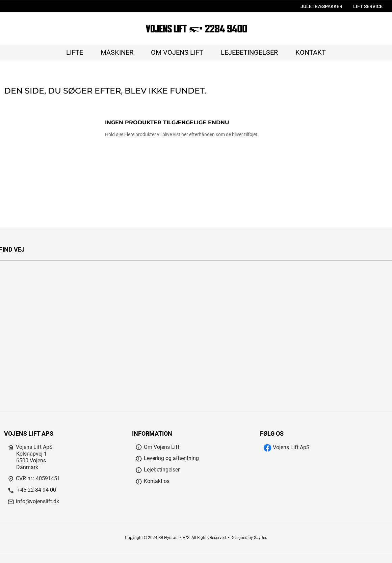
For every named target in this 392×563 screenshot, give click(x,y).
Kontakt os (152, 481)
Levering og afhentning (167, 458)
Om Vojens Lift (177, 52)
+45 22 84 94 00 (32, 490)
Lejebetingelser (249, 52)
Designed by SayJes (249, 538)
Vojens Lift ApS (286, 447)
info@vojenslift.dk (33, 501)
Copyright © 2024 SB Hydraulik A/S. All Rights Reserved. (176, 538)
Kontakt (311, 52)
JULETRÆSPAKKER (321, 7)
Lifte (75, 52)
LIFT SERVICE (368, 7)
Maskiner (117, 52)
